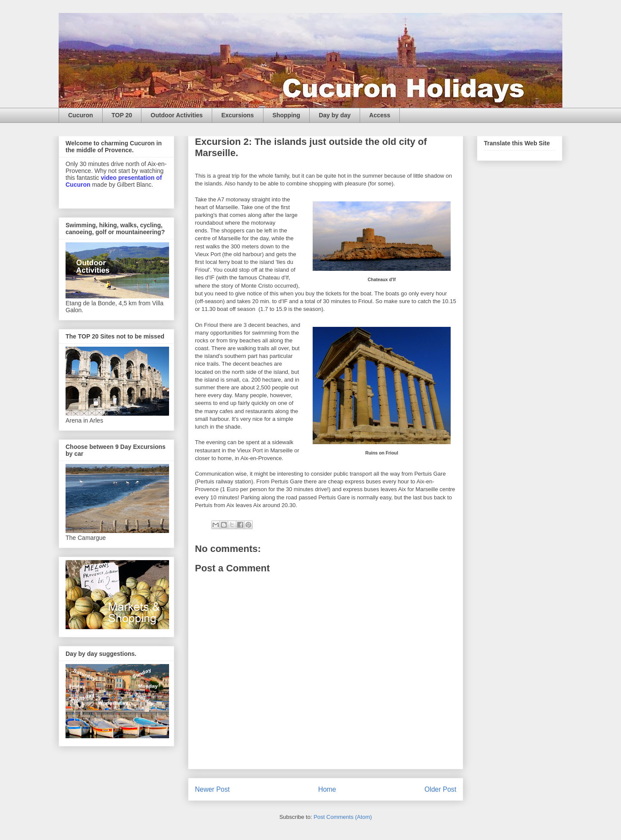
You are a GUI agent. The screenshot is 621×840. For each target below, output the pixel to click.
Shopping (287, 115)
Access (380, 115)
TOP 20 (122, 115)
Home (327, 789)
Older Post (440, 789)
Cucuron (81, 115)
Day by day (335, 115)
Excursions (237, 115)
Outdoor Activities (177, 115)
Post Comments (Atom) (343, 817)
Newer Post (212, 789)
